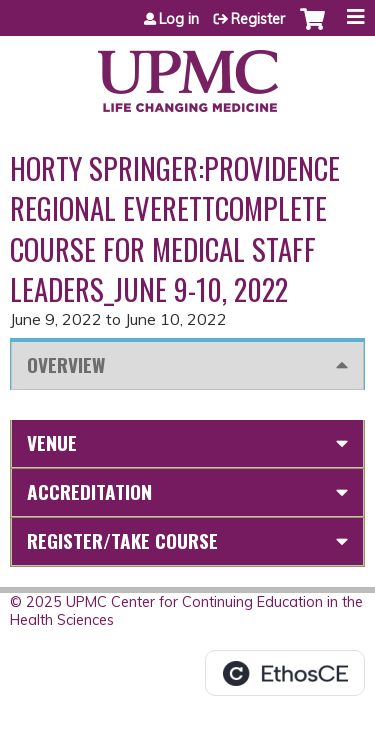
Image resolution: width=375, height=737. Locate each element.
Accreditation (89, 491)
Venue (52, 442)
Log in (179, 19)
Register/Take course (122, 540)
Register (258, 19)
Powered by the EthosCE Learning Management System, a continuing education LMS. (285, 673)
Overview (66, 364)
